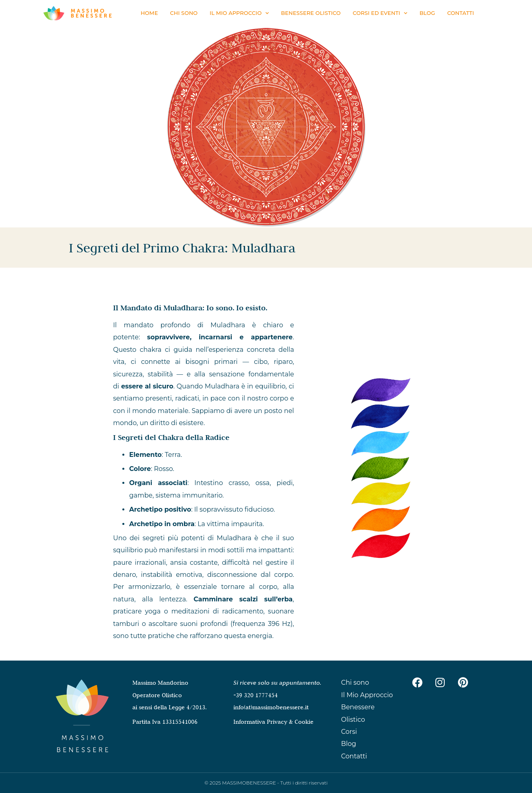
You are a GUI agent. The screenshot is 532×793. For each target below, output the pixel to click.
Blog (427, 13)
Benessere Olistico (311, 13)
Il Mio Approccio (239, 13)
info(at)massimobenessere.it (271, 707)
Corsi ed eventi (380, 13)
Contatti (461, 13)
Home (149, 13)
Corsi (349, 732)
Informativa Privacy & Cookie (273, 722)
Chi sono (184, 13)
